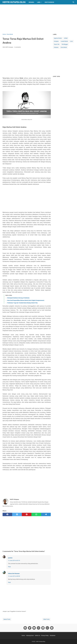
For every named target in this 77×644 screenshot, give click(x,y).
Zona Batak (64, 47)
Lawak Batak (64, 41)
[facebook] (7, 514)
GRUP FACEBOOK (49, 2)
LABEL (39, 2)
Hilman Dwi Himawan (14, 574)
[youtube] (34, 628)
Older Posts (46, 619)
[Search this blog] (73, 2)
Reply (9, 567)
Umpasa (56, 47)
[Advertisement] (38, 19)
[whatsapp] (36, 514)
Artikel (66, 38)
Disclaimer (53, 635)
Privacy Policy (45, 635)
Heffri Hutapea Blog (14, 2)
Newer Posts (7, 619)
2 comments (18, 47)
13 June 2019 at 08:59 (14, 576)
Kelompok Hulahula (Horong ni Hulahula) (18, 298)
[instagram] (38, 628)
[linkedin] (43, 628)
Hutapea (56, 41)
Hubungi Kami (30, 635)
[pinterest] (27, 514)
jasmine (10, 558)
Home (23, 635)
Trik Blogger (65, 44)
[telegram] (46, 514)
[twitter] (17, 514)
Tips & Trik (57, 44)
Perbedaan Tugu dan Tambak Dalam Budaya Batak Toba (22, 303)
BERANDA (31, 2)
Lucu (71, 41)
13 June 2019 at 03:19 (14, 560)
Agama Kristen (58, 38)
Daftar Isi (37, 635)
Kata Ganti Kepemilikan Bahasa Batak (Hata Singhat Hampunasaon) (26, 300)
